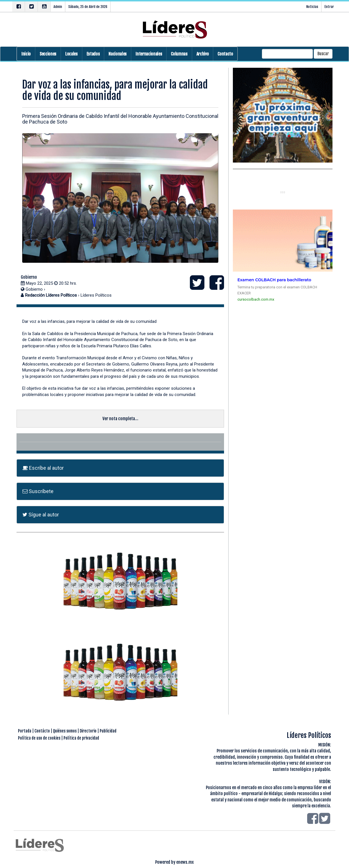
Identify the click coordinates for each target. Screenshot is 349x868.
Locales (71, 54)
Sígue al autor (41, 515)
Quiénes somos (65, 731)
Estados (93, 54)
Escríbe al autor (43, 468)
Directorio (88, 731)
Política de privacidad (81, 738)
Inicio (26, 54)
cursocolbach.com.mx (256, 299)
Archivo (203, 54)
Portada (25, 731)
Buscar (323, 54)
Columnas (179, 54)
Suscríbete (38, 491)
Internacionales (149, 54)
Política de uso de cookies (39, 738)
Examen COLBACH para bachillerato (274, 280)
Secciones (48, 54)
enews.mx (185, 862)
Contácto (42, 731)
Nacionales (118, 54)
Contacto (225, 54)
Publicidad (108, 731)
